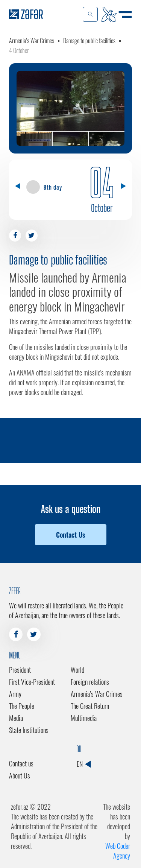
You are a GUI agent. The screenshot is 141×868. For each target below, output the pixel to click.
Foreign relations (90, 682)
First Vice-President (32, 682)
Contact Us (70, 535)
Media (16, 718)
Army (15, 694)
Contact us (21, 763)
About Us (20, 775)
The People (22, 706)
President (20, 670)
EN (84, 764)
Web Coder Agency (118, 851)
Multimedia (84, 718)
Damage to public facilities (89, 41)
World (77, 670)
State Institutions (29, 730)
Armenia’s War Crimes (32, 41)
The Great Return (90, 706)
